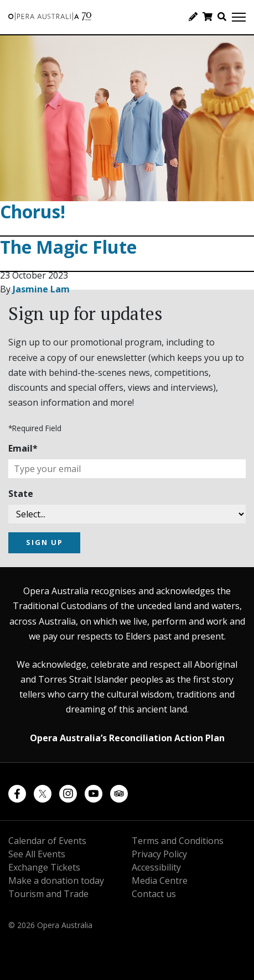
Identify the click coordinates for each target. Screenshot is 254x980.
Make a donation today (56, 881)
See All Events (37, 854)
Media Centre (160, 881)
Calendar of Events (47, 841)
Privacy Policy (159, 854)
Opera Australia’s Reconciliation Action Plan (127, 738)
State (21, 494)
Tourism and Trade (48, 894)
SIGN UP (45, 542)
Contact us (154, 894)
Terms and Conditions (178, 841)
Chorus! (33, 211)
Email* (23, 448)
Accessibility (156, 867)
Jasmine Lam (41, 289)
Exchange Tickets (44, 867)
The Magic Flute (68, 247)
